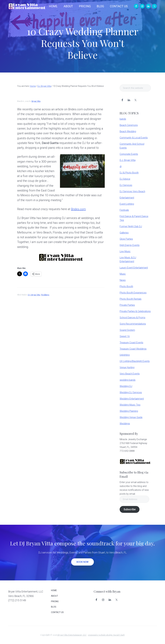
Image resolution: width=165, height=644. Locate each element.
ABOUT (55, 596)
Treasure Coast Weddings (133, 349)
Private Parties (127, 305)
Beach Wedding (128, 131)
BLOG (54, 607)
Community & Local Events (134, 138)
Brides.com (78, 209)
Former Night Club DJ (131, 226)
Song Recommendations (133, 324)
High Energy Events (130, 245)
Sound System (127, 330)
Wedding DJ (126, 386)
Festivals (124, 210)
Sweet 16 (125, 336)
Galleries (124, 233)
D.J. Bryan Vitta (34, 295)
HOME (54, 590)
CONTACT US (57, 612)
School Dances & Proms (132, 318)
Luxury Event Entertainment (134, 268)
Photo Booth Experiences (133, 293)
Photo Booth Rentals (131, 299)
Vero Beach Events (130, 374)
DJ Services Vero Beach (132, 191)
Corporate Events (129, 154)
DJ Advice (125, 179)
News (123, 280)
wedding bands (128, 380)
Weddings (45, 295)
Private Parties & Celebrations (135, 311)
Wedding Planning (129, 411)
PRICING (55, 601)
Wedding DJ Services (131, 392)
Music (123, 274)
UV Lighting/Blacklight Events (135, 361)
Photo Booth (126, 286)
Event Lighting (127, 204)
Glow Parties (126, 239)
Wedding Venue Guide (131, 417)
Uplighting (125, 355)
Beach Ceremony (129, 125)
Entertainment (127, 198)
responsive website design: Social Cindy (106, 635)
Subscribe (130, 509)
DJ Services (126, 185)
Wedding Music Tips (130, 405)
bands (123, 119)
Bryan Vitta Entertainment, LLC (72, 635)
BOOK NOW (82, 562)
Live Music (125, 251)
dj (121, 166)
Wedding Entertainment (132, 399)
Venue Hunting (127, 367)
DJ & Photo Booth (129, 173)
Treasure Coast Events (131, 343)
